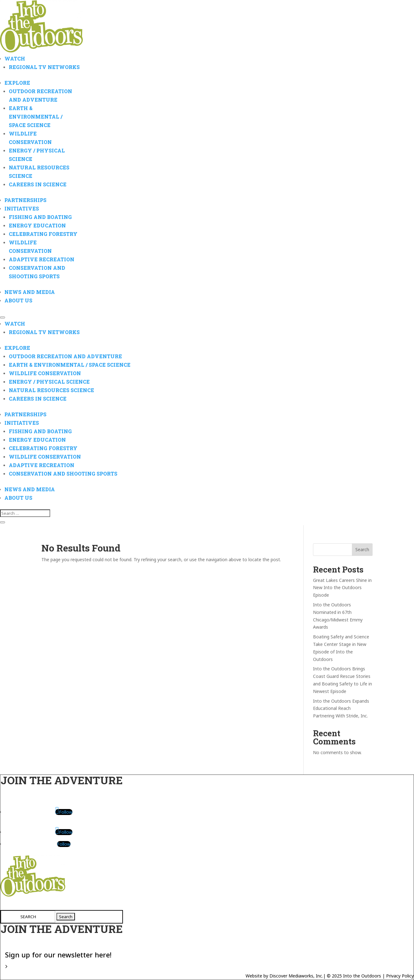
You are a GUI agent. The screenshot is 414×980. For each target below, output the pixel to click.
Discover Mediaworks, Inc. (296, 976)
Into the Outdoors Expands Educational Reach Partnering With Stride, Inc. (341, 708)
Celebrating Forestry (43, 234)
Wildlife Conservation (45, 373)
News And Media (30, 292)
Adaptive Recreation (42, 259)
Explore (17, 83)
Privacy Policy (400, 976)
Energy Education (37, 225)
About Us (18, 300)
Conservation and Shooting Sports (63, 474)
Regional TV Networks (44, 67)
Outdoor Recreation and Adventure (65, 356)
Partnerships (25, 200)
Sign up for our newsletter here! (58, 954)
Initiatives (22, 208)
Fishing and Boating (40, 217)
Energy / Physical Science (49, 382)
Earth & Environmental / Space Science (36, 117)
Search (362, 549)
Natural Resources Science (51, 390)
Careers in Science (38, 184)
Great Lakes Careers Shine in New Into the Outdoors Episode (342, 588)
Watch (15, 59)
